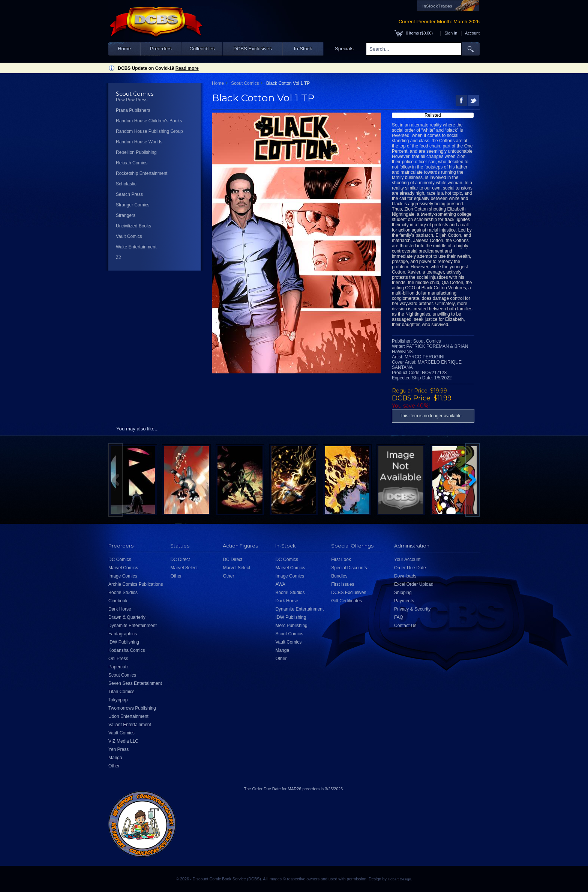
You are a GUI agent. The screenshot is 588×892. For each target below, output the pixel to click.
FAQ (399, 617)
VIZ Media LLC (123, 741)
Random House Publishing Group (149, 131)
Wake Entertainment (136, 247)
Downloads (405, 576)
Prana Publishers (133, 110)
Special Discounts (349, 568)
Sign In (451, 33)
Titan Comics (121, 692)
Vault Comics (129, 236)
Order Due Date (410, 568)
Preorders (161, 49)
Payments (404, 601)
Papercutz (118, 667)
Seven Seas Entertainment (135, 683)
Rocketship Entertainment (142, 173)
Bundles (339, 576)
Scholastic (126, 184)
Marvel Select (184, 568)
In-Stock (303, 49)
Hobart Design (399, 879)
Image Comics (123, 576)
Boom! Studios (123, 593)
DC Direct (180, 560)
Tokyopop (118, 700)
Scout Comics (245, 83)
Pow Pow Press (132, 100)
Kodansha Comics (127, 650)
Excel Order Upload (414, 584)
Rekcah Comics (132, 163)
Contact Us (405, 626)
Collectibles (202, 49)
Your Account (407, 560)
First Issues (343, 584)
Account (472, 33)
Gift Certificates (346, 601)
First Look (341, 560)
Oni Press (118, 659)
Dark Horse (120, 609)
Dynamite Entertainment (133, 626)
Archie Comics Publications (136, 584)
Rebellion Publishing (136, 152)
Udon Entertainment (128, 716)
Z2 (118, 257)
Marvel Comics (123, 568)
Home (124, 49)
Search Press (129, 194)
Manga (115, 758)
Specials (344, 49)
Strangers (126, 215)
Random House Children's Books (149, 121)
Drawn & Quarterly (127, 617)
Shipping (403, 593)
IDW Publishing (124, 642)
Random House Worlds (139, 142)
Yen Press (118, 749)
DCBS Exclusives (253, 49)
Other (114, 766)
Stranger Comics (133, 205)
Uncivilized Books (133, 226)
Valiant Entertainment (130, 725)
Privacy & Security (412, 609)
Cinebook (118, 601)
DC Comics (120, 560)
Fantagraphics (123, 634)
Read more (187, 68)
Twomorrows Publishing (132, 708)
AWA (280, 584)
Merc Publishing (291, 626)
